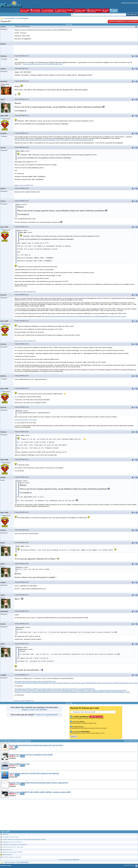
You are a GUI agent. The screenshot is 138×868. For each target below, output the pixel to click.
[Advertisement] (69, 816)
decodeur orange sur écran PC (12, 857)
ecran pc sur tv (7, 850)
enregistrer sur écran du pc (11, 837)
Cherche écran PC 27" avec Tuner (13, 847)
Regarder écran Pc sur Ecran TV (13, 842)
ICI (15, 397)
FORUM (114, 11)
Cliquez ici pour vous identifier (34, 710)
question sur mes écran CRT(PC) (13, 852)
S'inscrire (125, 3)
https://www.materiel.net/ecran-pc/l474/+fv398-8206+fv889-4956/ (43, 64)
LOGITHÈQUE (48, 11)
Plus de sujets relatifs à (69, 860)
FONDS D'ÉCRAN (94, 11)
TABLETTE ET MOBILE (64, 11)
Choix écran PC (7, 855)
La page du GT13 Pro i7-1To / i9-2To (26, 420)
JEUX (106, 11)
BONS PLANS (80, 11)
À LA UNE (25, 11)
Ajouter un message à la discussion (123, 21)
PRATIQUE (36, 11)
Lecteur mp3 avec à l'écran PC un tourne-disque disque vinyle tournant (24, 839)
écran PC (5, 834)
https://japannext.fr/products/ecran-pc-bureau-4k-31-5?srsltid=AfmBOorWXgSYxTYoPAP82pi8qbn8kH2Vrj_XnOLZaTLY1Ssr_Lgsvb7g (86, 316)
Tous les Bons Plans (131, 741)
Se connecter (133, 3)
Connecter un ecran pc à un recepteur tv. (15, 844)
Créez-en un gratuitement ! (47, 715)
